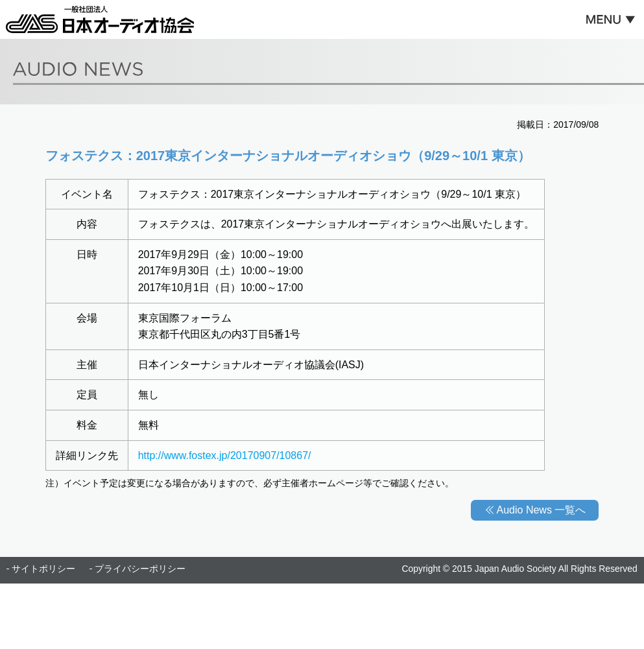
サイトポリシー (43, 569)
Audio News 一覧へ (542, 510)
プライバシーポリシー (140, 569)
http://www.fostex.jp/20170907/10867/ (225, 455)
